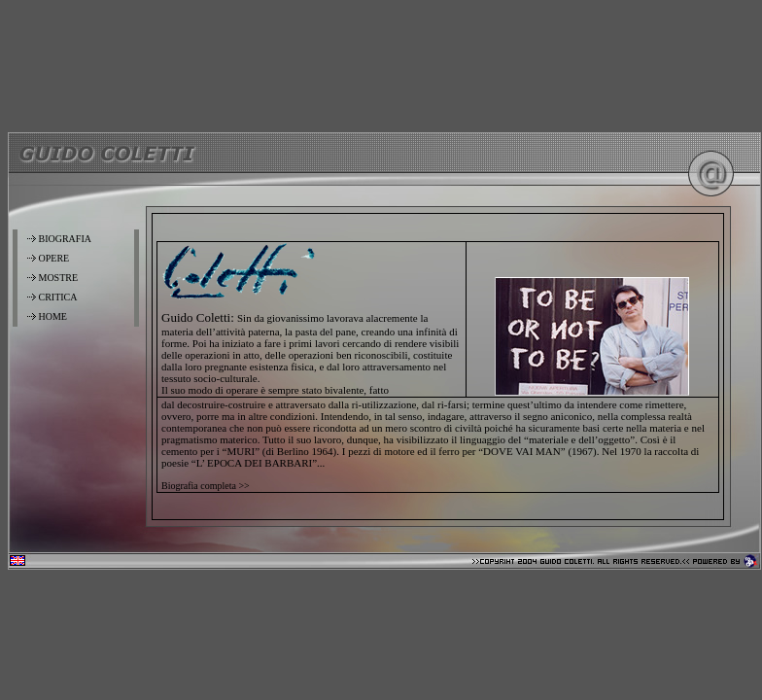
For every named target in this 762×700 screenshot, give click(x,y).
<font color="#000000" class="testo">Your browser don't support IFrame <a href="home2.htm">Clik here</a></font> (438, 367)
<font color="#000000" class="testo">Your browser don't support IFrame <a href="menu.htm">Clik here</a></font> (77, 367)
